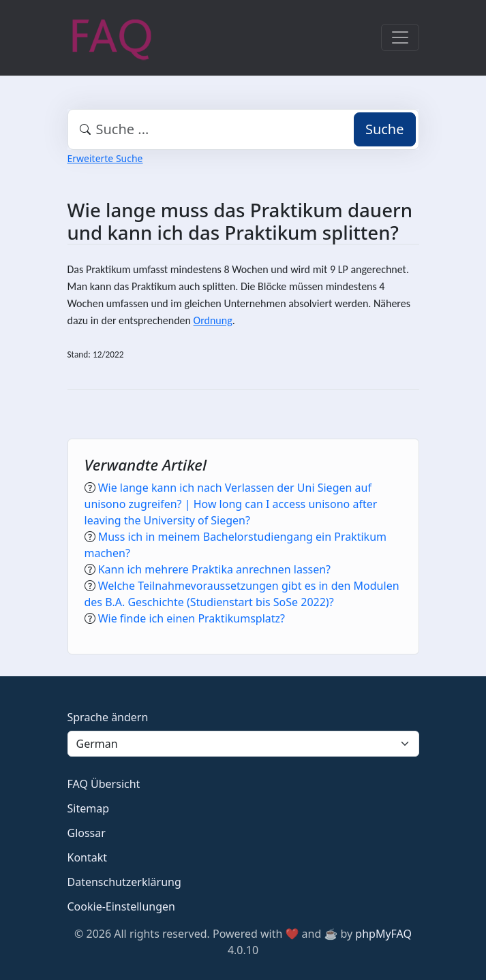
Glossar (87, 833)
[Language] (243, 744)
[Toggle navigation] (400, 37)
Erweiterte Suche (105, 158)
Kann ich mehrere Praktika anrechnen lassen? (214, 569)
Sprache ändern (108, 717)
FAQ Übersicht (104, 784)
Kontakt (88, 857)
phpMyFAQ (383, 934)
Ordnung (213, 320)
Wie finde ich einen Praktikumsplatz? (192, 618)
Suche (385, 129)
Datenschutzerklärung (124, 882)
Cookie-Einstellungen (121, 906)
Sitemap (89, 808)
